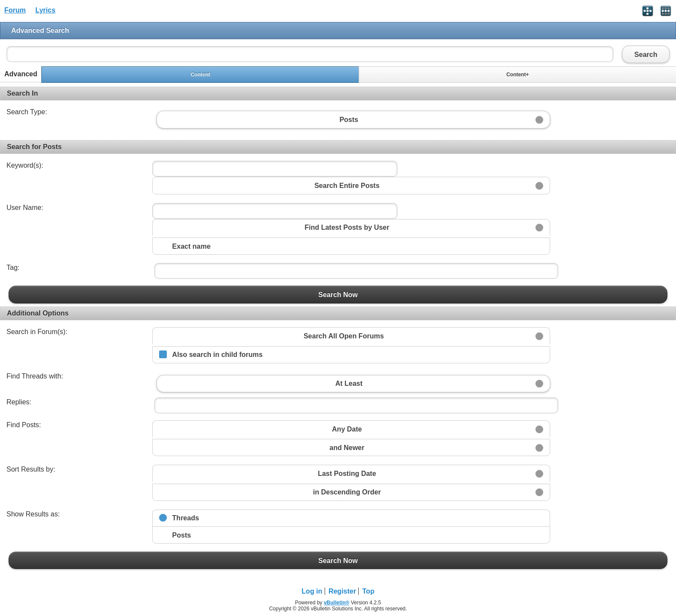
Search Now (338, 294)
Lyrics (45, 10)
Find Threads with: (35, 376)
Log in (312, 591)
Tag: (13, 267)
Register (342, 591)
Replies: (19, 402)
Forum (15, 10)
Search (646, 54)
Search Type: (27, 112)
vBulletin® (337, 603)
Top (368, 591)
